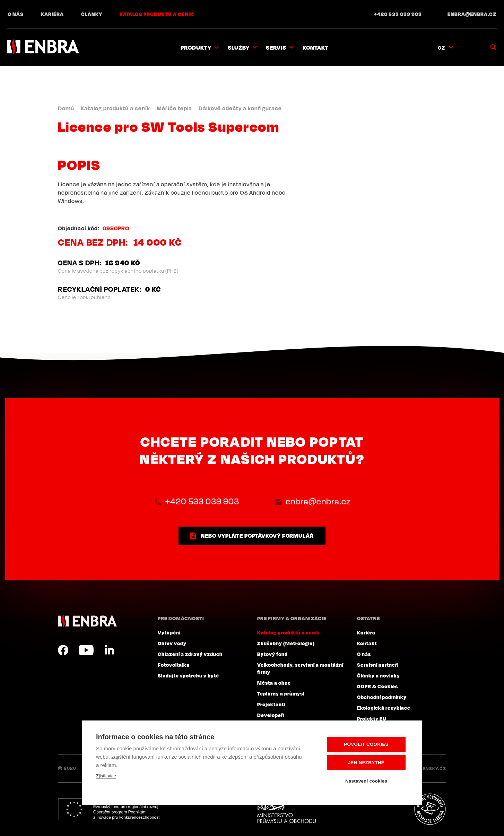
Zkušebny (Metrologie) (286, 643)
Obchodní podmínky (382, 697)
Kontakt (316, 48)
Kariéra (52, 14)
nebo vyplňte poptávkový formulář (257, 536)
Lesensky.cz (430, 768)
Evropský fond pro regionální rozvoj (109, 809)
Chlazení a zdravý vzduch (190, 654)
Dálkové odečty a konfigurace (240, 108)
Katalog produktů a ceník (157, 14)
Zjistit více (106, 776)
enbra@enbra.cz (472, 14)
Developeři (271, 715)
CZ (441, 48)
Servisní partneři (378, 665)
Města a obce (274, 683)
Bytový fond (272, 654)
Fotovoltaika (174, 665)
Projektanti (271, 704)
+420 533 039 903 (398, 14)
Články (92, 14)
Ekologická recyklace (384, 708)
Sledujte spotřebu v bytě (188, 675)
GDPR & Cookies (377, 686)
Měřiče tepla (174, 108)
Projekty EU (372, 718)
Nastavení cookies (366, 781)
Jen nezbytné (366, 763)
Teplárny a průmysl (281, 693)
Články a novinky (379, 675)
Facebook (63, 650)
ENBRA (87, 621)
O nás (16, 14)
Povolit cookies (366, 744)
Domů (66, 108)
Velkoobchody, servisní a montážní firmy (300, 668)
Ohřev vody (172, 643)
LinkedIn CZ (109, 650)
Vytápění (169, 632)
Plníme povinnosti (430, 809)
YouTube (86, 650)
